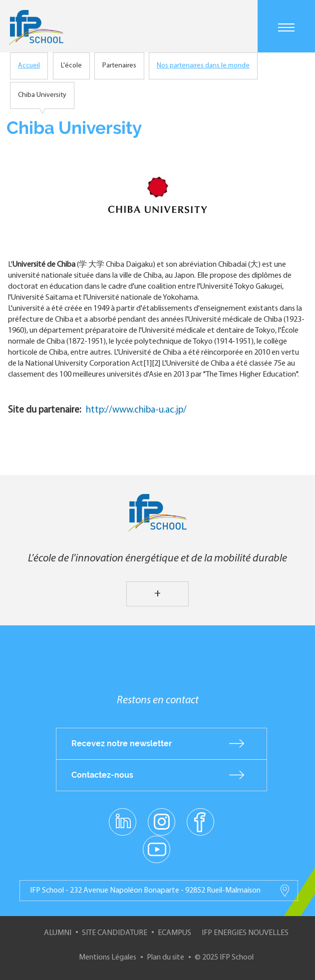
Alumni (58, 933)
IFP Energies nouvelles (245, 933)
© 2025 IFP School (224, 958)
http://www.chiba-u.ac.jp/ (136, 410)
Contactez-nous (102, 775)
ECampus (174, 933)
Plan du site (165, 958)
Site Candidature (115, 933)
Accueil (29, 66)
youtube (157, 849)
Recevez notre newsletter (122, 743)
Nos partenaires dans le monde (203, 66)
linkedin (123, 816)
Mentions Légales (108, 958)
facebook (200, 821)
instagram (162, 821)
